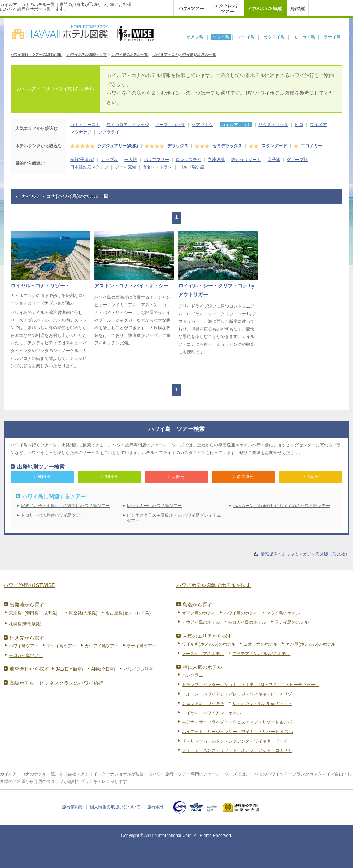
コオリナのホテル (261, 644)
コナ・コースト (85, 125)
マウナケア (81, 132)
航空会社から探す (29, 669)
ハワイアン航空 (138, 669)
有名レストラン (157, 167)
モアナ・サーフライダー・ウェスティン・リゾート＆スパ (237, 722)
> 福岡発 (311, 477)
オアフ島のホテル (199, 613)
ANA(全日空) (103, 669)
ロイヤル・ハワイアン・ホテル (211, 713)
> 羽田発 (109, 477)
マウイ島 (246, 37)
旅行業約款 (73, 807)
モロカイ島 (304, 37)
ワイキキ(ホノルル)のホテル (209, 644)
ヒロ (299, 125)
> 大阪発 (176, 477)
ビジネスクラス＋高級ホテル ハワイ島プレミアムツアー (174, 518)
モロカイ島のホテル (247, 622)
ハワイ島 (221, 37)
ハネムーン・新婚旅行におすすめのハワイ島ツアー (281, 506)
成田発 (50, 613)
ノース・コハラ (170, 125)
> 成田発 (42, 477)
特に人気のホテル (202, 667)
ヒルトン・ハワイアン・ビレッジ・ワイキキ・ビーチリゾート (241, 694)
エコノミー (311, 146)
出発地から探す (27, 605)
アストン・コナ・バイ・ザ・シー (131, 286)
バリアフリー (156, 160)
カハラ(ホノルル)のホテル (311, 644)
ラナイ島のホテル (292, 622)
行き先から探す (27, 638)
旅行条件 (156, 807)
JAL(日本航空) (69, 669)
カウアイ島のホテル (201, 622)
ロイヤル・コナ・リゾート (40, 286)
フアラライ (109, 132)
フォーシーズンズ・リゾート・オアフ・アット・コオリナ (237, 750)
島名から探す (197, 605)
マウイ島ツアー (61, 646)
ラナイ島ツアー (142, 646)
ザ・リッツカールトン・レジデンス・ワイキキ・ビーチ (235, 741)
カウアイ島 (274, 37)
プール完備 (126, 167)
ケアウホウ (202, 125)
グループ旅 (297, 160)
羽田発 (32, 613)
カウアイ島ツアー (102, 646)
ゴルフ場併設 (192, 167)
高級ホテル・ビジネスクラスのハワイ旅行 (56, 683)
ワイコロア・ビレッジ (128, 125)
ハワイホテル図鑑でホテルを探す (214, 585)
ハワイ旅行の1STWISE (29, 585)
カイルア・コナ (236, 125)
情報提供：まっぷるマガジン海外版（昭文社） (305, 554)
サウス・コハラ (273, 125)
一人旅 (131, 160)
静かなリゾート (246, 160)
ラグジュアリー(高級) (118, 146)
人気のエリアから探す (207, 636)
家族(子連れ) (82, 160)
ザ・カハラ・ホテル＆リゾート (262, 703)
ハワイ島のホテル (241, 613)
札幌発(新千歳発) (25, 624)
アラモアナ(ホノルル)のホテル (261, 654)
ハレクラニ (192, 675)
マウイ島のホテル (283, 613)
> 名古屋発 (244, 477)
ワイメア (318, 125)
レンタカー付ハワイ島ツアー (154, 506)
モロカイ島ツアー (26, 655)
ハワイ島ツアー (24, 646)
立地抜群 (216, 160)
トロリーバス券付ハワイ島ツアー (53, 515)
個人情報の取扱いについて (115, 807)
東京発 (15, 613)
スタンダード (274, 146)
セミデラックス (227, 146)
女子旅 (274, 160)
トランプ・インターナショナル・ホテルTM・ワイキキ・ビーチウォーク (250, 685)
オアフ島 (195, 37)
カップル (109, 160)
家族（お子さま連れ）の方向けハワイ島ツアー (65, 506)
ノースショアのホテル (203, 654)
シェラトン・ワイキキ (203, 703)
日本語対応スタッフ (89, 167)
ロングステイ (189, 160)
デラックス (178, 146)
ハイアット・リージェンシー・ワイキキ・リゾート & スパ (237, 732)
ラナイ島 (332, 37)
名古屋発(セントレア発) (128, 613)
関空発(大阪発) (83, 613)
